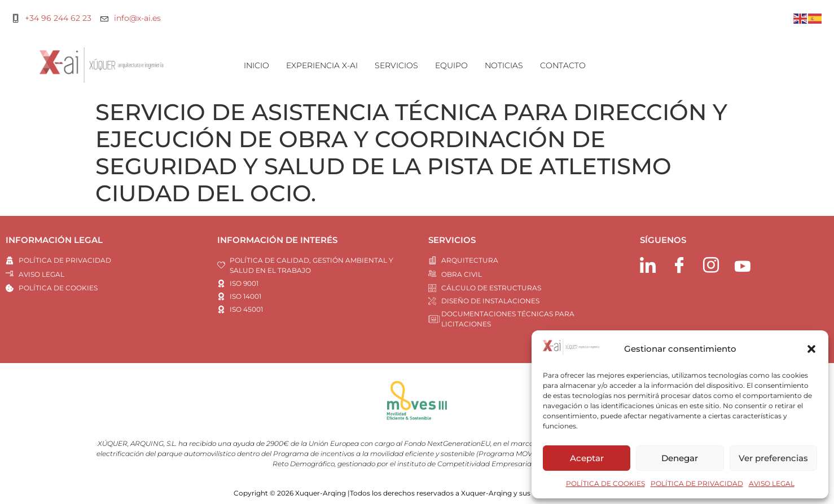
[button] (811, 349)
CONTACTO (563, 65)
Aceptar (587, 458)
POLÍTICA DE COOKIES (605, 483)
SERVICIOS (396, 65)
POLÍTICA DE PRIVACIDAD (697, 483)
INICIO (256, 65)
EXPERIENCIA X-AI (322, 65)
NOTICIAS (504, 65)
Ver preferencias (773, 458)
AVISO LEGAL (772, 483)
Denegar (680, 458)
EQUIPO (451, 65)
